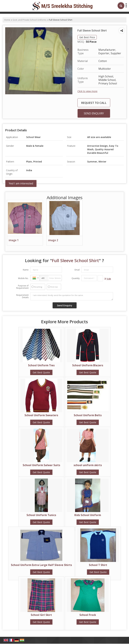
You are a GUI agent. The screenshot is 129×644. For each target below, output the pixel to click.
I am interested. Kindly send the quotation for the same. (72, 296)
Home (7, 20)
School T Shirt (98, 565)
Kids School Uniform (88, 515)
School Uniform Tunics (41, 515)
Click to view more (87, 91)
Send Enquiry (94, 113)
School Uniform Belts (88, 415)
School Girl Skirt (41, 615)
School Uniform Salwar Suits (41, 465)
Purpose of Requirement (22, 287)
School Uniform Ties (41, 365)
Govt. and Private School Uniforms (30, 20)
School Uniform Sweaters (41, 415)
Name (26, 270)
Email (77, 270)
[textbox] (100, 278)
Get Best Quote (41, 372)
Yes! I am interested (21, 183)
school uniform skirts (88, 465)
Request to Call (94, 103)
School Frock (88, 615)
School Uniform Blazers (88, 365)
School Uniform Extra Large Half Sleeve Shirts (41, 565)
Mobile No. (23, 278)
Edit (108, 279)
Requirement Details (22, 296)
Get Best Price (87, 37)
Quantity (76, 278)
